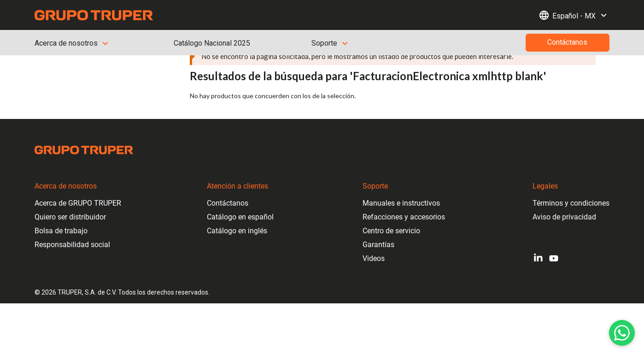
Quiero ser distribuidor (70, 217)
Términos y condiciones (571, 203)
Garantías (378, 245)
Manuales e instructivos (401, 203)
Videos (374, 258)
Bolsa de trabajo (61, 231)
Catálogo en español (240, 217)
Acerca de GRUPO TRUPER (78, 203)
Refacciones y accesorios (404, 217)
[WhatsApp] (622, 333)
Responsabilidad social (72, 245)
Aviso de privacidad (564, 217)
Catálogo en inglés (237, 231)
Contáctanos (228, 203)
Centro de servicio (391, 231)
